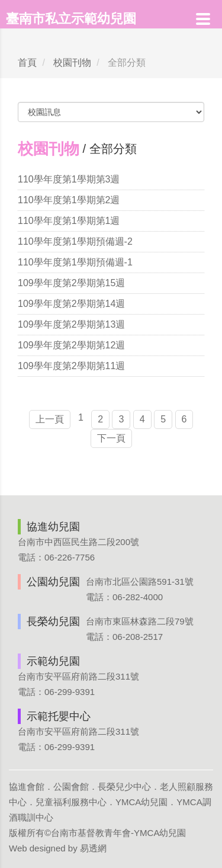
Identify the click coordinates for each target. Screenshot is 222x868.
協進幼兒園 (53, 527)
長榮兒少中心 (124, 787)
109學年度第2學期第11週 (71, 366)
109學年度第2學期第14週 (71, 304)
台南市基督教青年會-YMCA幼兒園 (118, 833)
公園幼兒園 (53, 582)
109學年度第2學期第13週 (71, 324)
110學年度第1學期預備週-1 (75, 262)
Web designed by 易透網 (58, 848)
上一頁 (50, 419)
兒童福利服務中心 (71, 802)
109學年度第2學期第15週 (71, 283)
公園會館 (71, 787)
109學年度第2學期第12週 (71, 345)
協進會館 (27, 787)
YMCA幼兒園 (141, 802)
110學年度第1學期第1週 (69, 221)
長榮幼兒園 (53, 622)
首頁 (27, 63)
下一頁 (111, 438)
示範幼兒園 (53, 661)
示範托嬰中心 (59, 716)
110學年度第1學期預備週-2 (75, 241)
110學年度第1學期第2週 (69, 200)
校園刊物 (72, 63)
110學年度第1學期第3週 (69, 179)
